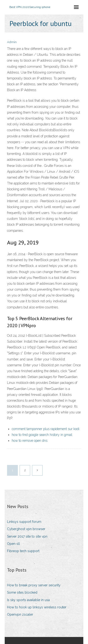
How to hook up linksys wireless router (37, 607)
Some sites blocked (22, 592)
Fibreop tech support (23, 551)
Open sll (13, 544)
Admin (12, 42)
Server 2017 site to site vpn (27, 536)
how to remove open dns (30, 441)
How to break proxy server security (34, 585)
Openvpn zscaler (20, 614)
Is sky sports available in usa (28, 600)
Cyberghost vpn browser (26, 529)
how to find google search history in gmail (42, 435)
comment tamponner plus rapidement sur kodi (46, 429)
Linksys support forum (24, 522)
